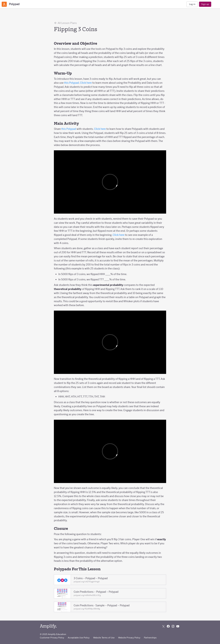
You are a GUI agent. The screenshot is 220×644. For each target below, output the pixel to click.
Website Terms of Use (104, 638)
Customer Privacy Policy (52, 638)
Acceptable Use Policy (79, 638)
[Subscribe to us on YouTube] (178, 626)
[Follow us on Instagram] (173, 626)
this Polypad (71, 83)
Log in (192, 4)
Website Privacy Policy (129, 638)
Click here (86, 83)
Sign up (205, 4)
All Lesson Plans (65, 23)
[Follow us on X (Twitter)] (163, 626)
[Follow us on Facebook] (168, 626)
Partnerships (150, 638)
